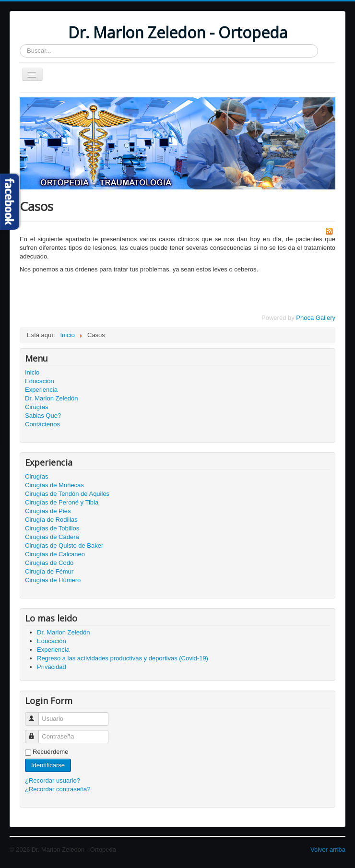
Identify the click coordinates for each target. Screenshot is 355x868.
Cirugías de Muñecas (54, 485)
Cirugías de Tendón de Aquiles (67, 494)
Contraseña (36, 733)
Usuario (36, 715)
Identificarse (48, 765)
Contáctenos (42, 424)
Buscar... (20, 44)
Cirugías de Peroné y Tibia (62, 502)
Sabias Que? (43, 416)
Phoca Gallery (316, 318)
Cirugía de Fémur (49, 571)
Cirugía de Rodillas (51, 520)
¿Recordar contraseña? (58, 789)
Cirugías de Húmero (53, 580)
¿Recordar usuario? (53, 780)
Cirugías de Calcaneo (55, 554)
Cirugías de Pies (48, 511)
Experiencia (41, 390)
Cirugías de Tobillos (52, 528)
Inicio (32, 372)
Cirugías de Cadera (52, 537)
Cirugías (36, 407)
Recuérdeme (50, 752)
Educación (40, 381)
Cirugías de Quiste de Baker (64, 545)
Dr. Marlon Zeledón (52, 398)
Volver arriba (328, 850)
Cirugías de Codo (49, 563)
